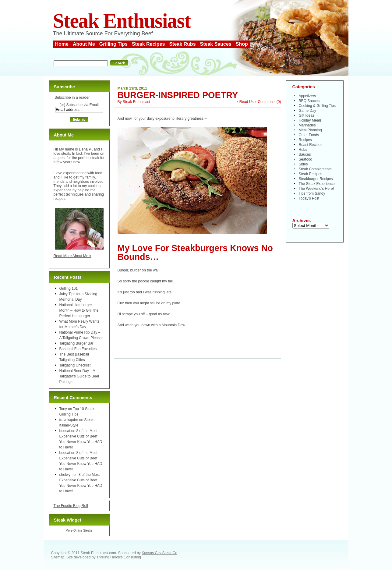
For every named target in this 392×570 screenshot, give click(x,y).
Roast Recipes (311, 145)
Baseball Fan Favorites (78, 349)
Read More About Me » (73, 256)
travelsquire (69, 420)
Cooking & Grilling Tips (317, 106)
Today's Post (309, 198)
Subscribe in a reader (72, 97)
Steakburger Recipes (316, 179)
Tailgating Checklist (75, 365)
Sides (303, 164)
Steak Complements (315, 169)
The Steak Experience (317, 184)
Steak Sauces (216, 44)
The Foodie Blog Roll (71, 506)
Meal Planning (310, 130)
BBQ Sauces (309, 101)
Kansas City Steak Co (159, 553)
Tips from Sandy (312, 193)
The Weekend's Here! (316, 189)
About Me (84, 44)
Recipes (305, 140)
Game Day (307, 111)
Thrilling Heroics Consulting (119, 557)
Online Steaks (83, 531)
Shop (242, 44)
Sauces (305, 154)
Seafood (306, 159)
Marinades (307, 125)
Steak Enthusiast (122, 21)
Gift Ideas (307, 115)
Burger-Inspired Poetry (178, 95)
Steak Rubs (182, 44)
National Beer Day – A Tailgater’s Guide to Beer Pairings (79, 376)
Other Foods (309, 135)
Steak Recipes (148, 44)
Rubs (303, 150)
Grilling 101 (69, 289)
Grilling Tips (113, 44)
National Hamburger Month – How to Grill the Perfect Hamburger (79, 310)
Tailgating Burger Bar (76, 343)
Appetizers (307, 96)
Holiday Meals (310, 120)
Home (62, 44)
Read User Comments (258, 102)
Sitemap (58, 557)
